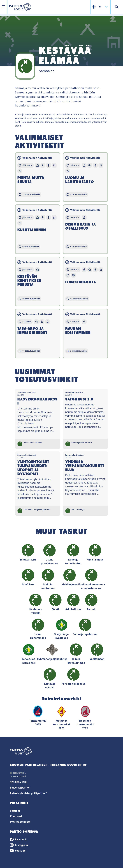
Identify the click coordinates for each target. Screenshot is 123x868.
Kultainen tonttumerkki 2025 (61, 718)
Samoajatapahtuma (85, 627)
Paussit (91, 602)
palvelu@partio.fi (21, 788)
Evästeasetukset (20, 822)
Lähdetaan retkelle (36, 604)
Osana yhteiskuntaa (49, 555)
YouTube (18, 851)
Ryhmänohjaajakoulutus (52, 652)
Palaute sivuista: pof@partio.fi (29, 793)
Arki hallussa (73, 602)
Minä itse (28, 578)
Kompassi (16, 816)
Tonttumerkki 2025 (38, 716)
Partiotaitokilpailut (73, 677)
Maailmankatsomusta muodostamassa (91, 579)
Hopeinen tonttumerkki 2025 (85, 718)
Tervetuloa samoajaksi (29, 654)
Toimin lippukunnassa (76, 654)
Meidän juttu (70, 578)
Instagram (19, 845)
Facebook (18, 839)
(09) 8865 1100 (19, 782)
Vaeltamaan (97, 652)
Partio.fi (15, 811)
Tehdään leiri (28, 553)
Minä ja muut (95, 553)
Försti (55, 602)
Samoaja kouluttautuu (73, 555)
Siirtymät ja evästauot (61, 629)
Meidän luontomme (48, 579)
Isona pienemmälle (38, 629)
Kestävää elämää (50, 679)
